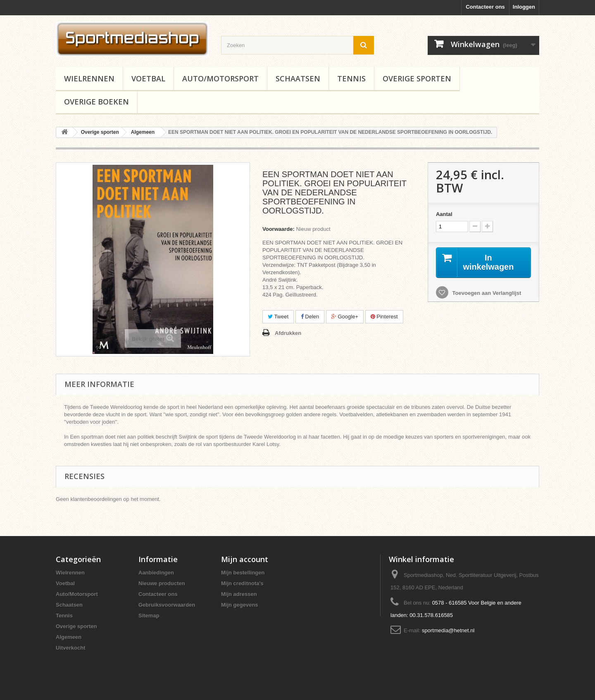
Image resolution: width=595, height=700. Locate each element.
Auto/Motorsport (220, 78)
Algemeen (69, 637)
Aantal (444, 214)
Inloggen (524, 7)
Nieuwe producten (162, 583)
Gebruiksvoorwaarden (167, 605)
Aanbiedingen (156, 573)
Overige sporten (417, 78)
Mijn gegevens (240, 605)
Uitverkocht (71, 648)
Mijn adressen (239, 594)
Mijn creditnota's (242, 583)
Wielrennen (89, 78)
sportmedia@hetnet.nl (448, 630)
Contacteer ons (485, 7)
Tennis (351, 78)
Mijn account (245, 559)
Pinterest (384, 317)
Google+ (345, 317)
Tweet (278, 317)
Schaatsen (298, 78)
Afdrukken (288, 333)
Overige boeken (96, 102)
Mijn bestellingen (243, 573)
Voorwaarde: (278, 229)
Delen (310, 317)
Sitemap (149, 616)
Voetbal (148, 78)
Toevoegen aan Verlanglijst (486, 293)
